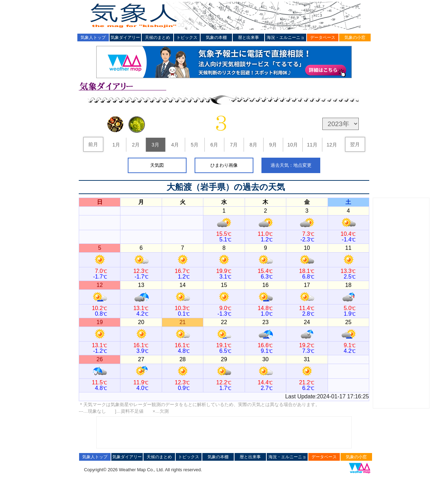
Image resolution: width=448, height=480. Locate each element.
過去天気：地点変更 (291, 165)
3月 (155, 145)
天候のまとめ (157, 37)
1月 (116, 145)
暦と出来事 (248, 37)
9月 (273, 145)
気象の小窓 (355, 37)
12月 (332, 145)
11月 (312, 145)
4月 (175, 145)
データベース (323, 37)
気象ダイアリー (125, 37)
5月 (195, 145)
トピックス (187, 37)
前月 (93, 144)
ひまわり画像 (224, 165)
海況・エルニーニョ (286, 37)
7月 (234, 145)
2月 (136, 145)
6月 (214, 145)
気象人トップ (93, 37)
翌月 (355, 144)
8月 (253, 145)
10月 (293, 145)
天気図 (157, 165)
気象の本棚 (216, 37)
